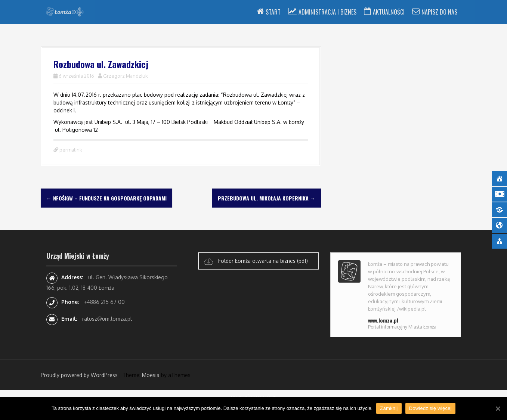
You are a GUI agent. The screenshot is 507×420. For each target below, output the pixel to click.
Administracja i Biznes (327, 12)
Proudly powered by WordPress (79, 375)
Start (273, 12)
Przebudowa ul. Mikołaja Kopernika (267, 198)
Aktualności (389, 12)
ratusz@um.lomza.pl (107, 319)
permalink (70, 150)
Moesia (151, 375)
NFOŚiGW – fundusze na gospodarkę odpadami (106, 198)
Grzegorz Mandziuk (126, 76)
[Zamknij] (498, 408)
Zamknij (389, 408)
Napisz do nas (439, 12)
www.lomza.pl (383, 320)
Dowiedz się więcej (430, 408)
